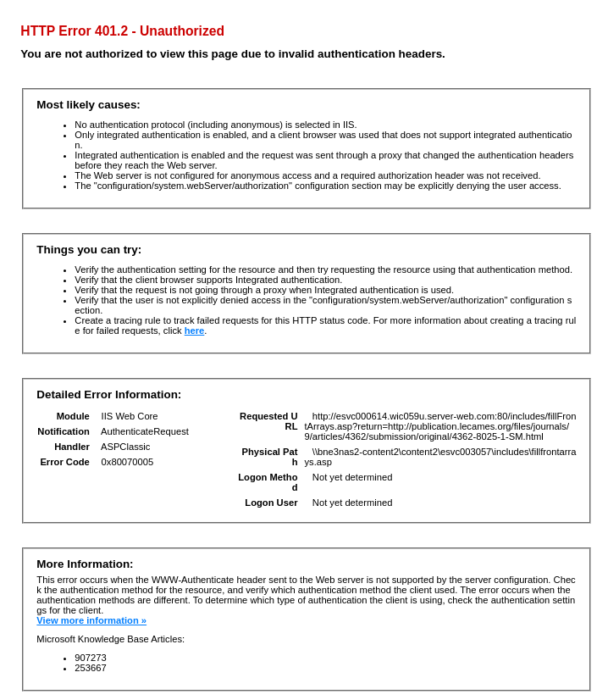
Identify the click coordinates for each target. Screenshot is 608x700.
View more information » (91, 620)
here (195, 331)
